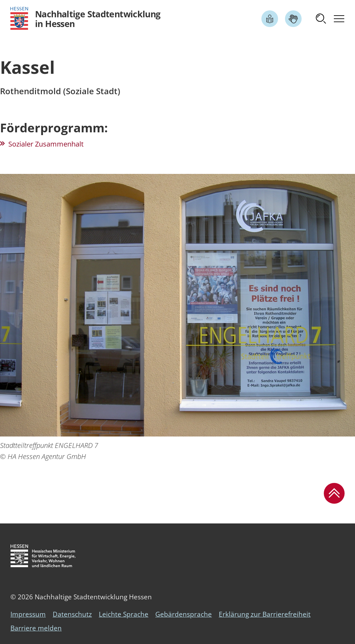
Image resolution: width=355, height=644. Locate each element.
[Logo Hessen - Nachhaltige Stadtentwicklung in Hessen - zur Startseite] (85, 19)
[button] (321, 19)
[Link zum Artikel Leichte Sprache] (270, 19)
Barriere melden (36, 628)
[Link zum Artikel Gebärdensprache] (293, 19)
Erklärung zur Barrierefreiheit (265, 614)
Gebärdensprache (184, 614)
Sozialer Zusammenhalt (46, 144)
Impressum (28, 614)
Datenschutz (72, 614)
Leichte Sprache (124, 614)
